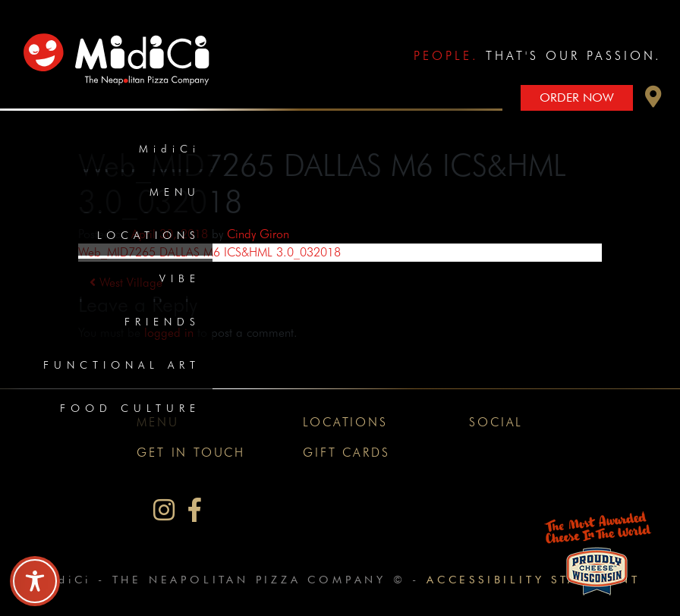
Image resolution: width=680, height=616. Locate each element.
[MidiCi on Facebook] (195, 510)
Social (496, 422)
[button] (653, 101)
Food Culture (130, 408)
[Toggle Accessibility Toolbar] (35, 581)
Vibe (180, 278)
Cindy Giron (258, 234)
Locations (149, 235)
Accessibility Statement (533, 579)
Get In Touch (191, 453)
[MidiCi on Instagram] (164, 510)
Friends (162, 322)
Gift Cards (346, 453)
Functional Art (122, 365)
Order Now (577, 97)
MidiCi (170, 149)
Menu (175, 192)
